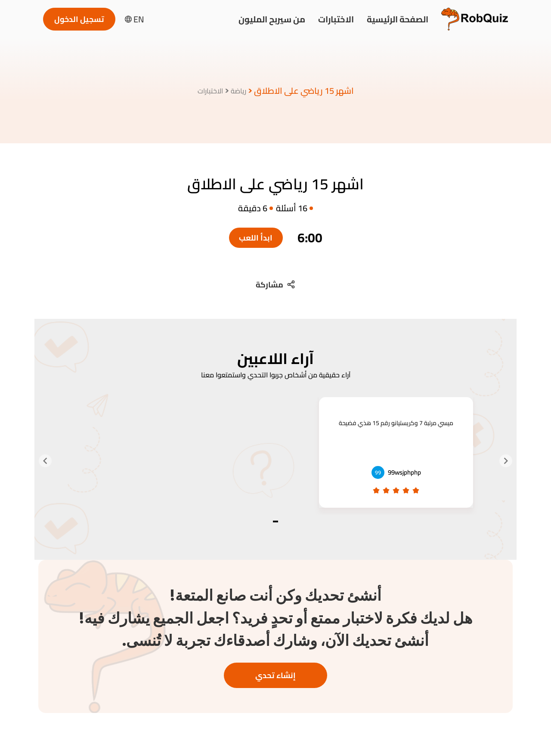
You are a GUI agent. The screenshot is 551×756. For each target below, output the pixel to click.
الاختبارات (336, 19)
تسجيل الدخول (79, 19)
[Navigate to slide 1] (275, 521)
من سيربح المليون (272, 19)
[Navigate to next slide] (45, 461)
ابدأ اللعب (256, 238)
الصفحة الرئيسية (398, 19)
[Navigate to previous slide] (506, 461)
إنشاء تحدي (275, 675)
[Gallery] (275, 461)
